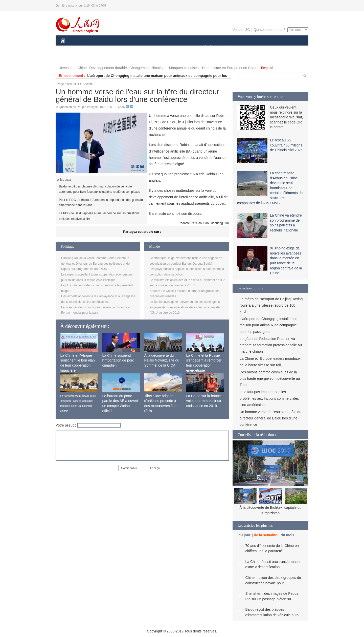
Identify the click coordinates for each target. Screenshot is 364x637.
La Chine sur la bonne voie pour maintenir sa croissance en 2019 (204, 401)
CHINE (69, 48)
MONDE (114, 48)
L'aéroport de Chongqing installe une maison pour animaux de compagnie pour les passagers (268, 325)
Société (88, 84)
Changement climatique (148, 68)
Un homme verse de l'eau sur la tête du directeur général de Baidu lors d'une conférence (270, 418)
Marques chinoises (184, 68)
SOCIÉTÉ (203, 48)
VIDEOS (91, 58)
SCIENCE (158, 48)
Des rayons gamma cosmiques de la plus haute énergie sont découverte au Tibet (270, 378)
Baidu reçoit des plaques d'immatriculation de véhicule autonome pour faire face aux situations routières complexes (99, 189)
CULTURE (180, 48)
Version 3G (241, 30)
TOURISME (267, 48)
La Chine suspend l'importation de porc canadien (118, 360)
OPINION (291, 48)
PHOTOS (71, 58)
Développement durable (108, 68)
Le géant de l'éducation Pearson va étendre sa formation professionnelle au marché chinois (271, 345)
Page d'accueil (67, 84)
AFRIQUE (136, 48)
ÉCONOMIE (91, 48)
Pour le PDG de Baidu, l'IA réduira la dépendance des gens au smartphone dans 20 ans (101, 203)
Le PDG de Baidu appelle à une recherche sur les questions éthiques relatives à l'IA (99, 216)
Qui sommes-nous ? (269, 30)
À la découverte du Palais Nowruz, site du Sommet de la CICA (162, 360)
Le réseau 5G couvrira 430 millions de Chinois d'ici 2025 (286, 145)
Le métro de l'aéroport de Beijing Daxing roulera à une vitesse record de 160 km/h (271, 305)
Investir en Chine (73, 68)
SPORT (246, 48)
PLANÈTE (225, 48)
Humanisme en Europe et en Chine (230, 68)
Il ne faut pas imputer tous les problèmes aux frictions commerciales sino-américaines (269, 398)
